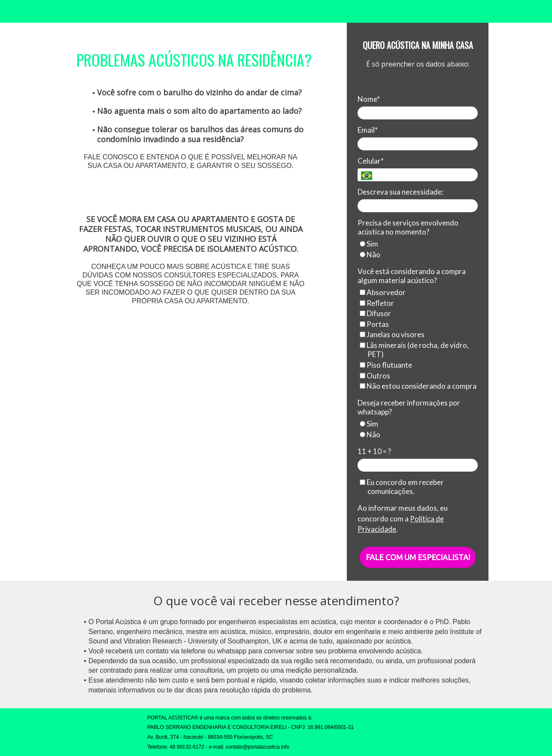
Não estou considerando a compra (418, 386)
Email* (368, 130)
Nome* (369, 99)
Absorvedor (383, 292)
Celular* (371, 161)
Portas (374, 324)
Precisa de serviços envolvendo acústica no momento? (408, 227)
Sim (369, 244)
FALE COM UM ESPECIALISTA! (418, 557)
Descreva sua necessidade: (400, 192)
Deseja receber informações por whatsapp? (409, 407)
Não (370, 255)
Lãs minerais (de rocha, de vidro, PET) (414, 350)
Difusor (375, 313)
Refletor (377, 303)
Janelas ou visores (392, 334)
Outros (375, 376)
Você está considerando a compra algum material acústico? (412, 276)
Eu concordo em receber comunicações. (402, 487)
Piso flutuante (386, 365)
